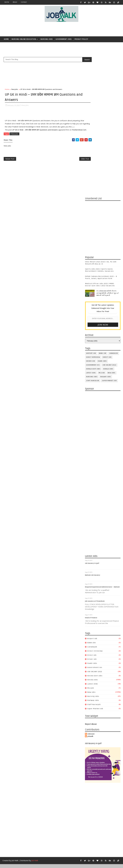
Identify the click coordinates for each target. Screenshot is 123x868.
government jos (93, 226)
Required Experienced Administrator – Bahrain (102, 448)
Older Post (77, 166)
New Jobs (15, 90)
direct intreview (93, 218)
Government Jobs (64, 39)
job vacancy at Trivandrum (95, 462)
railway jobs (106, 237)
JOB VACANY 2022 (109, 226)
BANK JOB (103, 214)
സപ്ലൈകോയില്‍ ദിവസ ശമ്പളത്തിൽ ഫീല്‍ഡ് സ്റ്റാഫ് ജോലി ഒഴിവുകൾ (107, 154)
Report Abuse (91, 585)
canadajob (114, 214)
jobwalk (90, 597)
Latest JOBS (91, 233)
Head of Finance (91, 479)
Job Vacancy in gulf (92, 424)
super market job (109, 241)
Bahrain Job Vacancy (93, 436)
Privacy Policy (81, 39)
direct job (107, 218)
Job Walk (15, 722)
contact (24, 2)
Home (7, 2)
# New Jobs (14, 140)
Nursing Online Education (24, 39)
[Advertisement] (77, 29)
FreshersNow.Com (12, 136)
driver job (91, 222)
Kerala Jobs (108, 230)
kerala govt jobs (93, 230)
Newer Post (10, 166)
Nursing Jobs (47, 39)
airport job (91, 214)
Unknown (91, 595)
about (15, 2)
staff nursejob (93, 241)
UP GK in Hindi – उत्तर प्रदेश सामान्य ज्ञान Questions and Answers (35, 133)
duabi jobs (102, 222)
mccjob (102, 233)
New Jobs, (25, 105)
